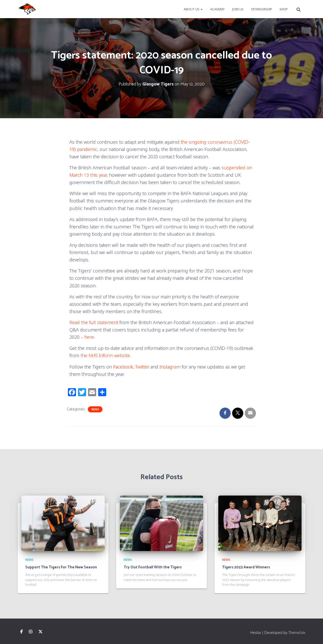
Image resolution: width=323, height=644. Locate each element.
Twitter (142, 367)
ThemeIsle (297, 633)
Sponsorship (262, 9)
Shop (284, 9)
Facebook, (124, 367)
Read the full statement (94, 322)
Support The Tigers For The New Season (61, 567)
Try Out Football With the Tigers (153, 567)
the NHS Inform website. (106, 355)
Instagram (170, 367)
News (95, 409)
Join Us (238, 9)
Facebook (21, 632)
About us (193, 9)
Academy (217, 9)
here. (90, 337)
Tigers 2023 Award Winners (246, 567)
